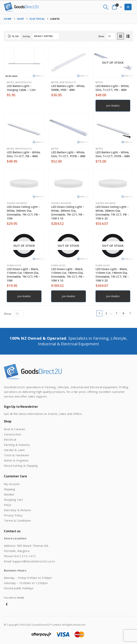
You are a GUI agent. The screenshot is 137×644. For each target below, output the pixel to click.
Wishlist (9, 494)
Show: (101, 36)
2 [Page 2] (106, 313)
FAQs (8, 505)
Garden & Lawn (14, 450)
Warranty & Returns (18, 510)
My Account (12, 484)
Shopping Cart (13, 500)
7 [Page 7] (116, 313)
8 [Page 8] (123, 313)
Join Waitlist (113, 106)
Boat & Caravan (14, 429)
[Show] (111, 36)
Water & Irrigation (16, 460)
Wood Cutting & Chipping (21, 466)
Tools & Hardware (16, 455)
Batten (10, 82)
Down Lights (14, 265)
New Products (23, 82)
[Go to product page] (24, 63)
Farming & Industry (17, 445)
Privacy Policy (13, 515)
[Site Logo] (21, 7)
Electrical (10, 439)
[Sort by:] (46, 36)
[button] (106, 7)
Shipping (10, 489)
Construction (12, 434)
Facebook (7, 604)
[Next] (130, 313)
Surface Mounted (17, 203)
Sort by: (26, 36)
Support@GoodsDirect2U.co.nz (34, 561)
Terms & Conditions (17, 520)
